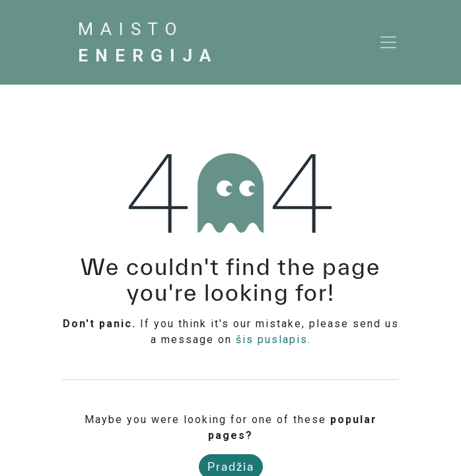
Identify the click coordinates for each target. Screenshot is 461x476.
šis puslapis (272, 339)
